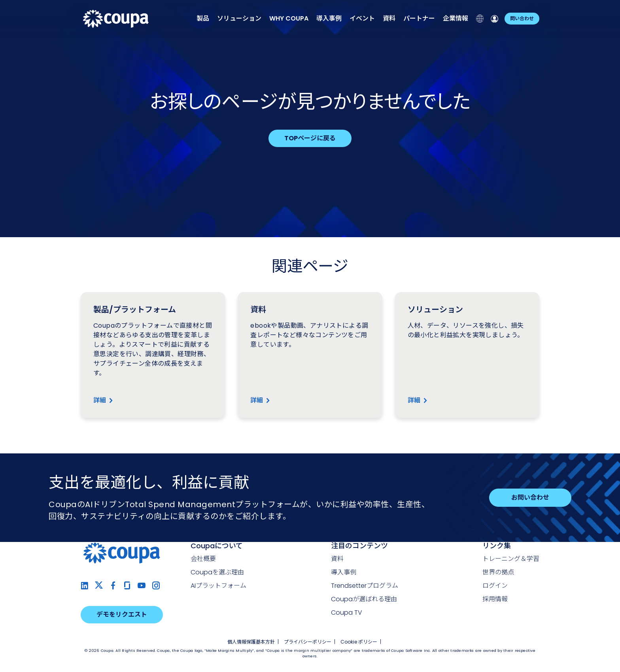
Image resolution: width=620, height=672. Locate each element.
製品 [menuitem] (203, 18)
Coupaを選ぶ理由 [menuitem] (217, 572)
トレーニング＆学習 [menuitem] (511, 559)
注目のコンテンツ (359, 546)
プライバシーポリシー (308, 642)
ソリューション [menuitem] (239, 18)
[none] (203, 19)
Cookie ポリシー (359, 642)
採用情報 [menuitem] (495, 599)
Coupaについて (217, 546)
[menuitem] (289, 18)
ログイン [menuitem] (495, 586)
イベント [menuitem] (362, 18)
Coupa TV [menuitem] (347, 613)
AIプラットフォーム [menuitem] (218, 586)
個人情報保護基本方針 (251, 642)
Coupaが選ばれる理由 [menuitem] (364, 599)
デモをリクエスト (122, 614)
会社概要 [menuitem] (203, 559)
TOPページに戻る (310, 138)
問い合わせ (522, 18)
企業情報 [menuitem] (456, 18)
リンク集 (497, 546)
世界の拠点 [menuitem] (498, 572)
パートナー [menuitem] (419, 18)
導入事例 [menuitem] (329, 18)
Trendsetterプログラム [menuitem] (365, 586)
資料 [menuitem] (389, 18)
